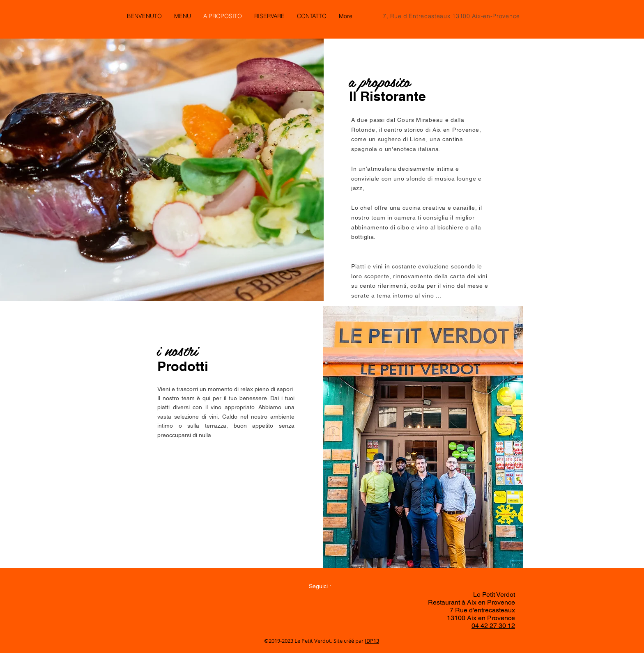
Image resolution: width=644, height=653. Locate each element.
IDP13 (372, 641)
